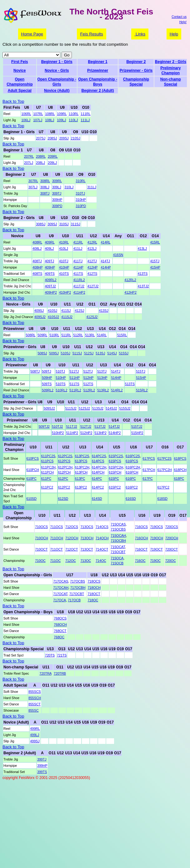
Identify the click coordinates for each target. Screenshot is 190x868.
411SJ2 (67, 317)
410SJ (52, 311)
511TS (75, 384)
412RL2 (130, 280)
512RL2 (89, 390)
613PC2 (81, 487)
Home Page (32, 34)
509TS (47, 384)
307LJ (33, 187)
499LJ (35, 735)
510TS (60, 384)
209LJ (52, 163)
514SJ (112, 353)
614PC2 (98, 487)
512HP (88, 378)
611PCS (47, 461)
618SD (162, 499)
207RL (29, 156)
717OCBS (77, 581)
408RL (37, 242)
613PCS (81, 461)
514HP (116, 378)
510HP (61, 378)
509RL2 (48, 390)
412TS (92, 274)
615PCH (115, 472)
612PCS (64, 461)
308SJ (41, 224)
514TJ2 (114, 426)
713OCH (87, 538)
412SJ (79, 311)
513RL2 (103, 390)
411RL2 (79, 280)
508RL (30, 335)
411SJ (66, 311)
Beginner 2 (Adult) (98, 91)
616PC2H (133, 467)
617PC (148, 478)
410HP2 (65, 292)
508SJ (42, 353)
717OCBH (78, 588)
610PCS (32, 458)
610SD (31, 499)
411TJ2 (79, 286)
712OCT (72, 549)
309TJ (57, 193)
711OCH (57, 538)
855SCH (35, 698)
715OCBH (118, 541)
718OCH (94, 588)
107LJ (38, 120)
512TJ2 (86, 426)
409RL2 (50, 280)
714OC (101, 561)
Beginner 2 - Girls (171, 62)
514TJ (116, 371)
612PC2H (65, 467)
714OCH (102, 538)
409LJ (49, 248)
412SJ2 (92, 317)
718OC (93, 600)
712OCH (72, 538)
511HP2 (72, 433)
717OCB (74, 600)
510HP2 (58, 433)
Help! (183, 22)
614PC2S (99, 456)
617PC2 (163, 487)
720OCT (172, 549)
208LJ (40, 163)
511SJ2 (71, 408)
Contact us (179, 17)
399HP (42, 766)
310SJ (64, 224)
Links (140, 34)
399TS (42, 772)
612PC (63, 478)
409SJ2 (40, 317)
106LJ (26, 120)
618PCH (180, 470)
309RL (57, 181)
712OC (71, 561)
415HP (155, 267)
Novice (20, 71)
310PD (81, 206)
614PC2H (99, 467)
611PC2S (48, 456)
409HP (50, 267)
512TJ (88, 371)
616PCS (132, 461)
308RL (45, 181)
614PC (97, 478)
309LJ (57, 187)
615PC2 (115, 487)
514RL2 (117, 390)
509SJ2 (49, 408)
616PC (131, 478)
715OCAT (118, 547)
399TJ (42, 759)
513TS (130, 384)
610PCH (32, 470)
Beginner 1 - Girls (57, 62)
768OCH (60, 625)
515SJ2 (125, 408)
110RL (74, 114)
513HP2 (100, 433)
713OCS (87, 527)
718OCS (94, 581)
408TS (37, 274)
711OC (56, 561)
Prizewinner (98, 71)
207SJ (41, 138)
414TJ (105, 261)
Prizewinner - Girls (136, 71)
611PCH (47, 472)
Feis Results (91, 34)
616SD (131, 499)
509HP (47, 378)
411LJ (78, 248)
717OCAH (61, 588)
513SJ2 (98, 408)
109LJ (61, 120)
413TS (143, 274)
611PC (46, 478)
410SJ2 (53, 317)
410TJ (64, 261)
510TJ (60, 371)
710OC (40, 561)
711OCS (57, 527)
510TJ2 (57, 426)
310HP (81, 200)
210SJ (76, 138)
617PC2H (164, 470)
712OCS (72, 527)
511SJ (77, 353)
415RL (155, 242)
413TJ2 (143, 286)
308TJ (45, 193)
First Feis (20, 62)
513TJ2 (100, 426)
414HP (106, 267)
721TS (62, 655)
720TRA (45, 673)
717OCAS (61, 581)
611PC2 (47, 487)
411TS (78, 274)
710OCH (41, 538)
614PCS (98, 461)
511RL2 (75, 390)
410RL (64, 242)
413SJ (104, 311)
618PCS (180, 458)
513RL (90, 335)
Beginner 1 (98, 62)
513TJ (102, 371)
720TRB (60, 673)
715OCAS (118, 524)
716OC (140, 561)
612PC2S (65, 456)
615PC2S (116, 456)
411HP (78, 267)
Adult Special (20, 91)
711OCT (57, 549)
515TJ (141, 371)
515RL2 (142, 390)
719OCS (156, 527)
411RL (78, 242)
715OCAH (118, 536)
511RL (66, 335)
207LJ (29, 163)
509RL (42, 335)
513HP (102, 378)
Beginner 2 (136, 62)
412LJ (92, 248)
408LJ (37, 248)
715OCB (117, 563)
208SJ (52, 138)
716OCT (141, 549)
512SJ (89, 353)
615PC (114, 478)
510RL (54, 335)
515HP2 (137, 433)
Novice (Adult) (57, 91)
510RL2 (61, 390)
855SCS (35, 692)
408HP (37, 267)
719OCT (156, 549)
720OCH (172, 538)
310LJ (69, 187)
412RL (92, 242)
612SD (63, 499)
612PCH (64, 472)
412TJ (92, 261)
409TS (50, 274)
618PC (179, 478)
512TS (88, 384)
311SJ (76, 224)
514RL (102, 335)
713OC (86, 561)
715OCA (117, 558)
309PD (57, 206)
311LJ (92, 187)
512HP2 (86, 433)
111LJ (85, 120)
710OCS (41, 527)
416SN (118, 255)
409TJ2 (50, 286)
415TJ (155, 261)
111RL (85, 114)
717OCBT (77, 594)
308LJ (45, 187)
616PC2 (132, 487)
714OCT (102, 549)
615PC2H (116, 467)
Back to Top (13, 101)
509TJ (47, 371)
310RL (80, 181)
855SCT (35, 704)
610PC (31, 478)
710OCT (41, 549)
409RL (50, 242)
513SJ (100, 353)
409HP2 (51, 292)
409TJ (49, 261)
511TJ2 (72, 426)
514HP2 (115, 433)
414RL (105, 242)
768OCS (60, 618)
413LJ (142, 248)
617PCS (149, 458)
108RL (50, 114)
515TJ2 (137, 426)
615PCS (115, 461)
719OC (155, 561)
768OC (59, 637)
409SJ (39, 311)
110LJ (73, 120)
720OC (171, 561)
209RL (53, 156)
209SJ (64, 138)
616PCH (132, 472)
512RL (78, 335)
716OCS (141, 527)
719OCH (156, 538)
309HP (57, 200)
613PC (80, 478)
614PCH (98, 472)
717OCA (60, 600)
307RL (33, 181)
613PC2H (82, 467)
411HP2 (79, 292)
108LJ (50, 120)
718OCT (94, 594)
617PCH (149, 470)
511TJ (74, 371)
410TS (64, 274)
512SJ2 (84, 408)
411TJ (78, 261)
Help (174, 34)
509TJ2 (44, 426)
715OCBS (118, 529)
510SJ (66, 353)
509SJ (54, 353)
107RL (38, 114)
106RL (26, 114)
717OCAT (60, 594)
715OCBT (118, 552)
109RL (62, 114)
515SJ (124, 353)
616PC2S (133, 456)
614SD (97, 499)
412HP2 (130, 292)
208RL (41, 156)
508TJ (35, 371)
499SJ (35, 741)
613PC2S (82, 456)
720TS (50, 655)
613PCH (81, 472)
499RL (35, 729)
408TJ (37, 261)
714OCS (102, 527)
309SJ (52, 224)
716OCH (141, 538)
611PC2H (48, 467)
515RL (122, 335)
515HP (141, 378)
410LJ (64, 248)
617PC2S (164, 458)
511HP (75, 378)
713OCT (87, 549)
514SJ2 (111, 408)
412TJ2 (93, 286)
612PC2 (64, 487)
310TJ (80, 193)
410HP (64, 267)
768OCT (60, 631)
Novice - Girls (57, 71)
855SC (34, 710)
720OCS (172, 527)
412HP (92, 267)
